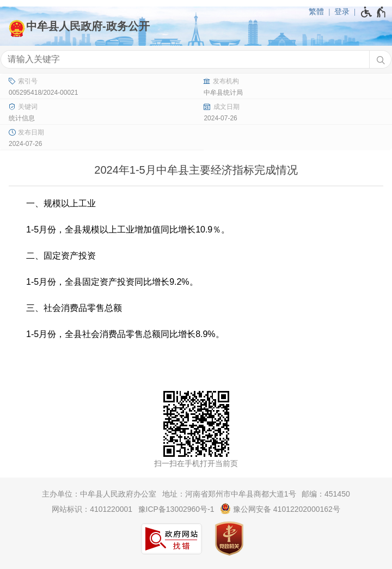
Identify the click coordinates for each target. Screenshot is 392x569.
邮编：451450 (326, 494)
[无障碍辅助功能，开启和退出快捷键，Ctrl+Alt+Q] (374, 12)
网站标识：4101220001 (92, 509)
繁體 (316, 11)
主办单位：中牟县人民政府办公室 (99, 494)
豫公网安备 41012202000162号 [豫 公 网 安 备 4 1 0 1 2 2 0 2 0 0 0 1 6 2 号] (280, 509)
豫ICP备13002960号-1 (176, 509)
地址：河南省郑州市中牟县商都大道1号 (229, 494)
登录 (342, 11)
